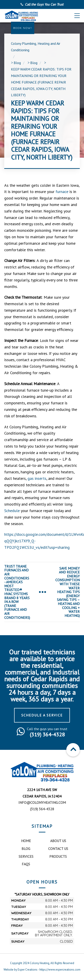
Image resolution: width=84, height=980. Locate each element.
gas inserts (36, 478)
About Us (58, 841)
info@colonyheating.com (42, 802)
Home (26, 841)
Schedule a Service (42, 715)
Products (58, 856)
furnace (61, 192)
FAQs (26, 864)
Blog (26, 849)
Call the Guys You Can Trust (44, 4)
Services (26, 856)
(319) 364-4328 (42, 809)
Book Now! (23, 28)
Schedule (12, 511)
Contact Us (58, 849)
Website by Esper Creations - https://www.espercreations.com (42, 970)
